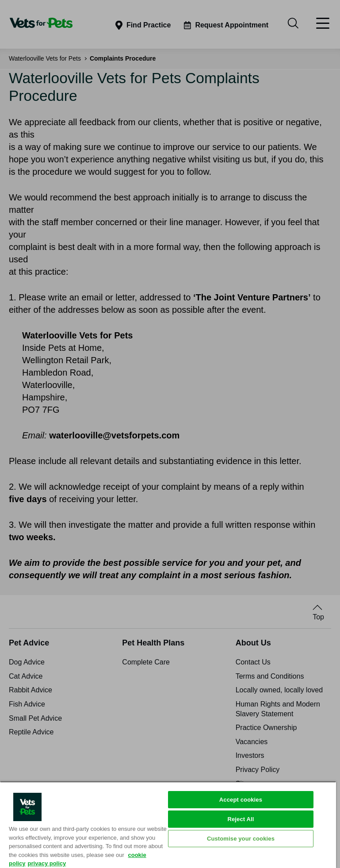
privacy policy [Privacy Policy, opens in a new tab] (47, 863)
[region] (168, 825)
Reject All (241, 819)
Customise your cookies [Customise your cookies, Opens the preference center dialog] (241, 839)
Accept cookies (241, 800)
